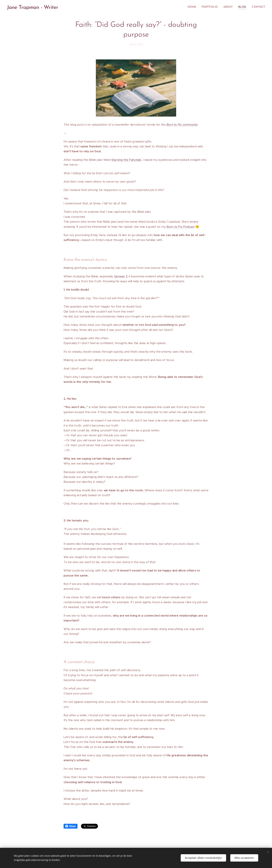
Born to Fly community (182, 125)
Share (71, 826)
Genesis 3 (121, 276)
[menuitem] (194, 7)
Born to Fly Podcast (181, 226)
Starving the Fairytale (126, 160)
